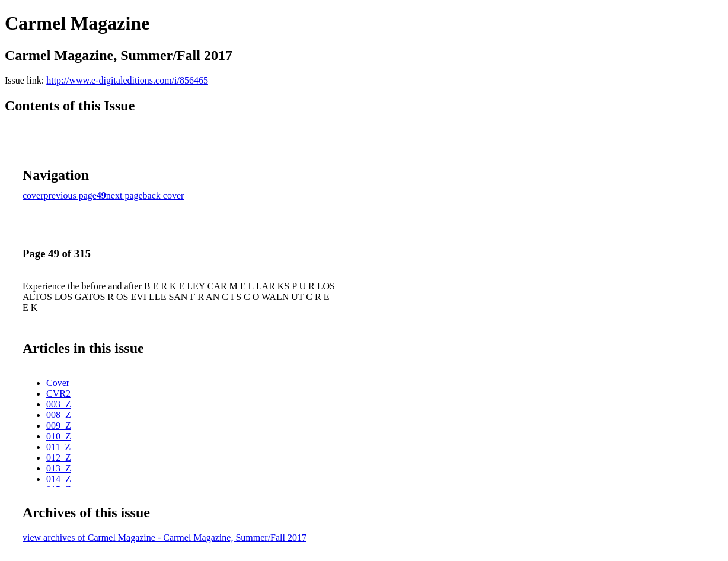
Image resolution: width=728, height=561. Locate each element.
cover (33, 195)
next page (124, 195)
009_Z (59, 425)
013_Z (59, 468)
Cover (58, 383)
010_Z (59, 436)
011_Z (58, 447)
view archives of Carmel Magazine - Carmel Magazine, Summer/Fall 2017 (165, 538)
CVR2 (58, 393)
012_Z (59, 458)
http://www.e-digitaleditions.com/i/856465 (127, 80)
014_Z (59, 479)
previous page (70, 195)
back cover (164, 195)
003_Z (59, 404)
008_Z (59, 415)
